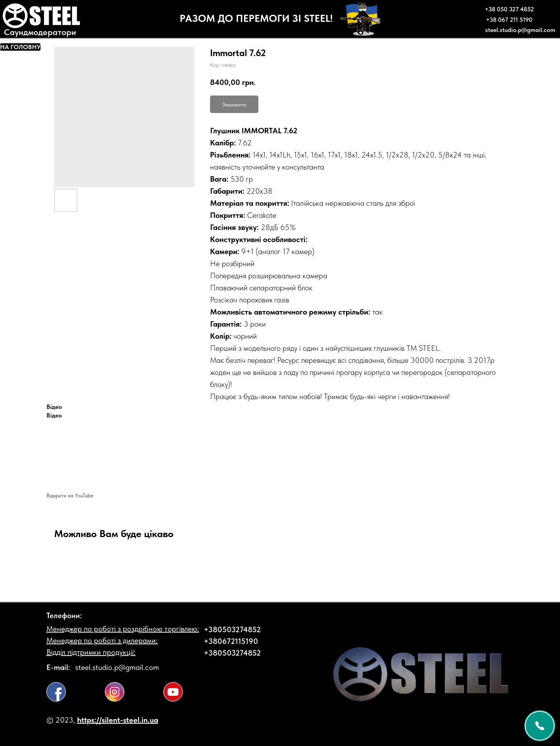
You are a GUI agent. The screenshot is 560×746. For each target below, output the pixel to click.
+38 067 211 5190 (509, 20)
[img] (56, 692)
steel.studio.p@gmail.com (520, 30)
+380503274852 (232, 629)
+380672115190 (231, 641)
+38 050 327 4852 (509, 9)
